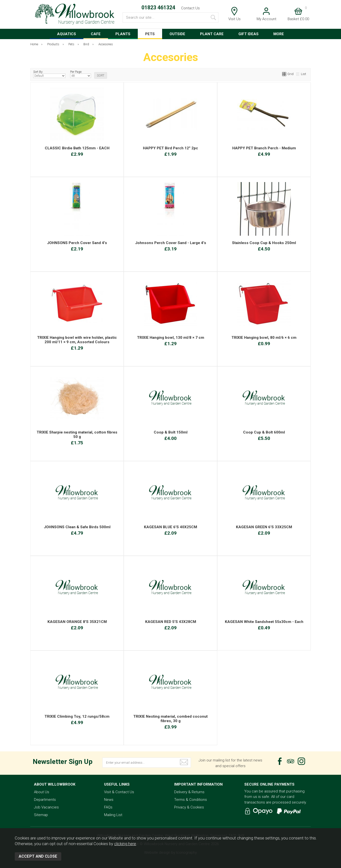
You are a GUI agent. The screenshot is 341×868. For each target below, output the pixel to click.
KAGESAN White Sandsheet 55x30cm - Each (264, 622)
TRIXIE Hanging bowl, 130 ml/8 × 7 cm (171, 338)
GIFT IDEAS (248, 34)
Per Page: (81, 74)
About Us (42, 792)
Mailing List (113, 815)
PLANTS (123, 34)
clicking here (125, 844)
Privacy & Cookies (189, 807)
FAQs (108, 807)
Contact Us (190, 8)
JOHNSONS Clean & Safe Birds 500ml (77, 527)
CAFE (96, 34)
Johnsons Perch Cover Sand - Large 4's (171, 243)
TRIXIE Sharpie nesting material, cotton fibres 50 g (77, 434)
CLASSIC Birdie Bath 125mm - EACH (77, 148)
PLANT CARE (212, 34)
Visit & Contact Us (119, 792)
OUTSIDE (177, 34)
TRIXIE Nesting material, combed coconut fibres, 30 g (170, 719)
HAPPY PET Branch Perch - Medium (264, 148)
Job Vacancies (46, 807)
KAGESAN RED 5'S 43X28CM (171, 622)
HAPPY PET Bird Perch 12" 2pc (170, 148)
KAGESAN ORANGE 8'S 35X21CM (77, 622)
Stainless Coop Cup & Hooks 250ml (264, 243)
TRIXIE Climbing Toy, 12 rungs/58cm (77, 716)
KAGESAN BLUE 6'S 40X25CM (170, 527)
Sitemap (41, 815)
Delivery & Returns (189, 792)
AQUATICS (67, 34)
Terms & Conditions (191, 800)
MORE (279, 34)
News (109, 800)
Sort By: (49, 74)
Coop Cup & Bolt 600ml (264, 432)
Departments (45, 800)
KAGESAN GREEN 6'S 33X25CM (264, 527)
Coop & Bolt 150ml (171, 432)
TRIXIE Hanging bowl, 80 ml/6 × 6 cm (264, 338)
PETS (150, 34)
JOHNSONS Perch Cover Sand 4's (77, 243)
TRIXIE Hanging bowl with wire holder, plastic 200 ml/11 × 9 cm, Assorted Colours (77, 340)
